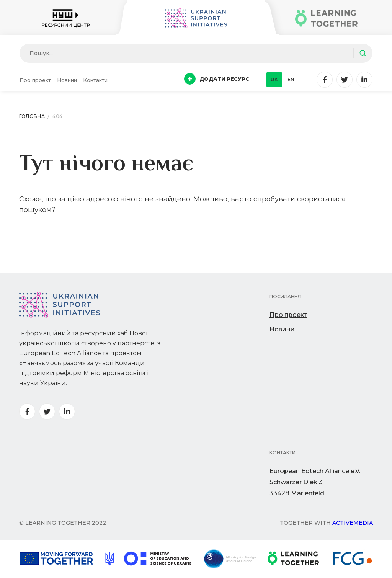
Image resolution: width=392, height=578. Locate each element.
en (291, 79)
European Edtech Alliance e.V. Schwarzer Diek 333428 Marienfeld (315, 482)
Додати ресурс (217, 79)
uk (274, 79)
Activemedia (353, 523)
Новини (67, 80)
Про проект (35, 80)
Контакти (95, 80)
